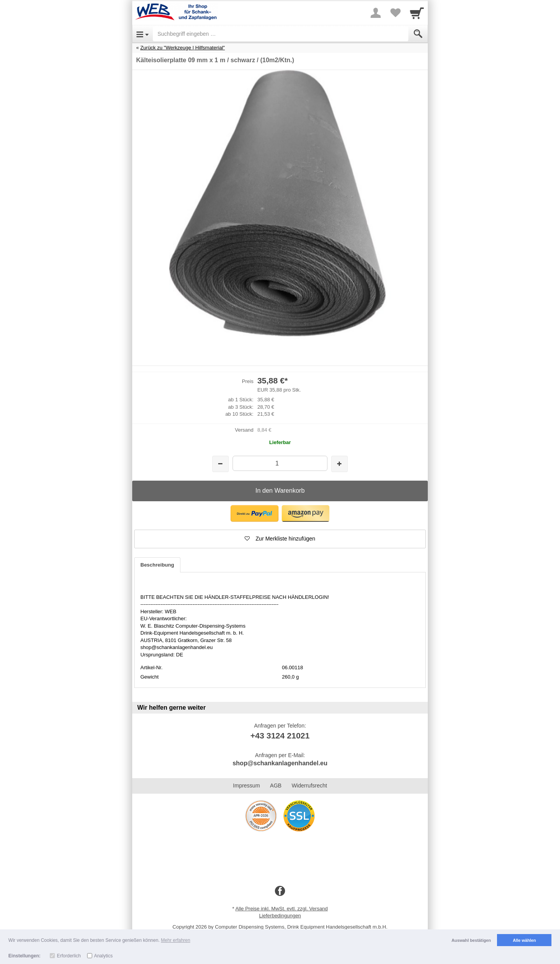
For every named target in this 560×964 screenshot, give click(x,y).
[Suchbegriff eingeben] (281, 34)
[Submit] (418, 34)
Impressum (246, 786)
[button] (255, 513)
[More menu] (376, 13)
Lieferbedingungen (280, 916)
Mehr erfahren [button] (176, 940)
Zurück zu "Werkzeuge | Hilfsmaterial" (183, 48)
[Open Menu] (143, 34)
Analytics (103, 956)
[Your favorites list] (395, 13)
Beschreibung (157, 565)
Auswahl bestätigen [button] (471, 940)
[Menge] (280, 463)
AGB (276, 786)
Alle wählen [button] (524, 940)
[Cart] (417, 13)
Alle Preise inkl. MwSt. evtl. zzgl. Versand (282, 909)
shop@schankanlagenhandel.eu (280, 763)
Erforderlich (69, 956)
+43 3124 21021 (280, 736)
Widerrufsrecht (309, 786)
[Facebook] (280, 891)
